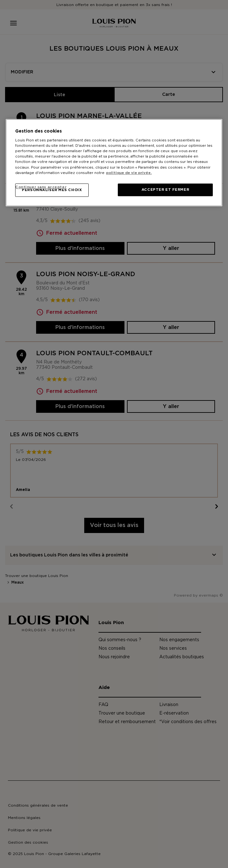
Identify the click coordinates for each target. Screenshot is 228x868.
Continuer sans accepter (41, 187)
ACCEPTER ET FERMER (165, 190)
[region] (114, 163)
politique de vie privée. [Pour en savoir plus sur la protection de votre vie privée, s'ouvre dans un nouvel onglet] (129, 173)
